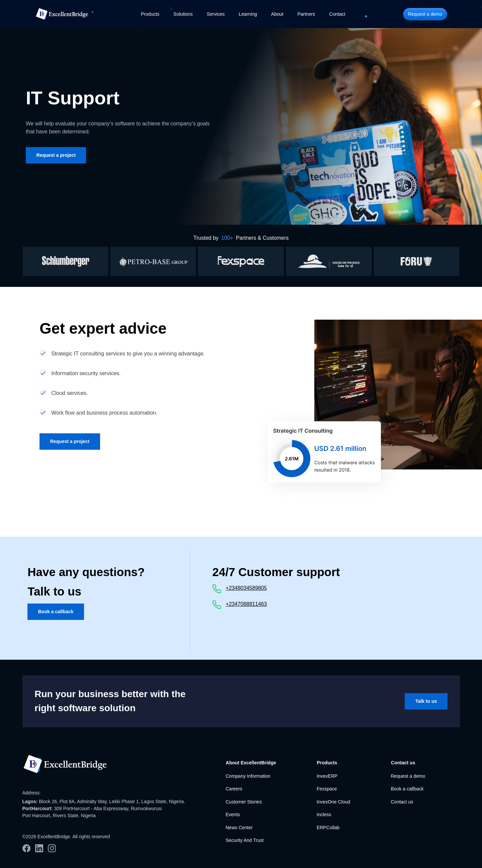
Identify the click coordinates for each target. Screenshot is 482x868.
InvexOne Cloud (333, 802)
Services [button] (216, 14)
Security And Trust (245, 840)
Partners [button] (306, 14)
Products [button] (150, 14)
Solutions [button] (183, 14)
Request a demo (408, 776)
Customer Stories (244, 802)
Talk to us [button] (426, 701)
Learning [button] (248, 14)
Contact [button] (337, 14)
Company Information (248, 776)
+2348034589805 (246, 588)
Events (233, 815)
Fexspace (327, 789)
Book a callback (407, 789)
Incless (324, 815)
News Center (239, 828)
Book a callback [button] (56, 612)
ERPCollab (328, 828)
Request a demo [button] (425, 14)
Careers (234, 789)
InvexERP (327, 776)
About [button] (277, 14)
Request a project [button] (56, 155)
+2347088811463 (246, 604)
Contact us (402, 802)
